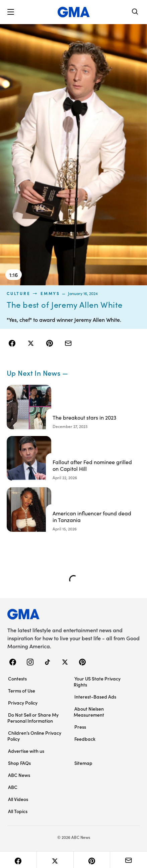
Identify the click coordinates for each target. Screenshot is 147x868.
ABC (13, 787)
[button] (11, 12)
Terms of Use (22, 691)
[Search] (135, 12)
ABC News (19, 775)
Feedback (85, 739)
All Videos (18, 799)
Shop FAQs (19, 763)
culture (18, 293)
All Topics (18, 811)
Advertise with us (26, 751)
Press (80, 727)
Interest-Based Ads (95, 697)
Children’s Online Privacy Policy (34, 736)
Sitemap (83, 763)
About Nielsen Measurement (89, 712)
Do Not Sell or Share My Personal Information (33, 718)
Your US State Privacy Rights (97, 681)
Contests (17, 678)
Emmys (50, 293)
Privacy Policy (23, 703)
